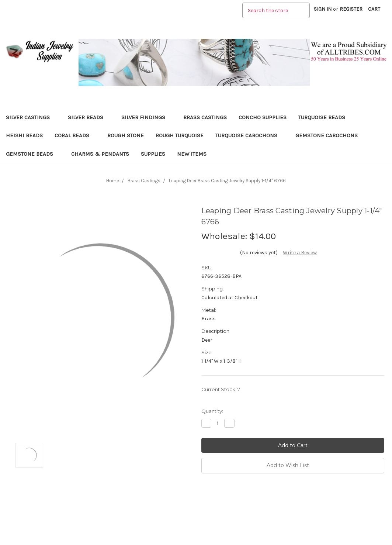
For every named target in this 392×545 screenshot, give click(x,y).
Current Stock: (221, 389)
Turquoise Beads (325, 117)
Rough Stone (126, 135)
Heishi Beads (24, 135)
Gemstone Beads (33, 154)
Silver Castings (31, 117)
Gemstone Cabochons (330, 135)
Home (113, 181)
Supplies (153, 154)
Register (351, 9)
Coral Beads (75, 135)
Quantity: (212, 411)
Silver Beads (89, 117)
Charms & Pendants (100, 154)
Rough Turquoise (180, 135)
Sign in (323, 9)
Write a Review (300, 253)
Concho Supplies (263, 117)
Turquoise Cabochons (249, 135)
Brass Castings (205, 117)
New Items (192, 154)
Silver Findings (146, 117)
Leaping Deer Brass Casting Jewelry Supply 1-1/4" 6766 (227, 181)
